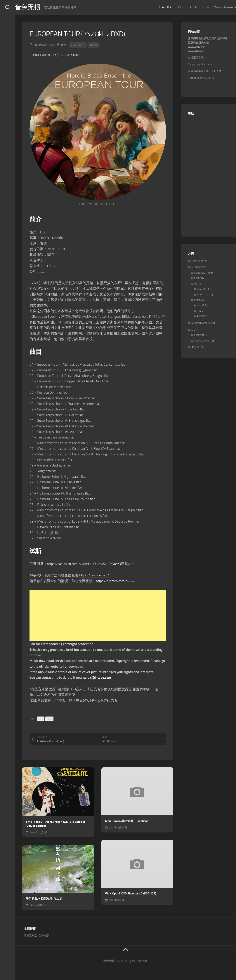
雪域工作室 (30, 936)
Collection (197, 261)
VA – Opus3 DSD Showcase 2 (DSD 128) (131, 894)
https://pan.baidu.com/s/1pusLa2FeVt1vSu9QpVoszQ (87, 564)
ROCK (200, 317)
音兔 (64, 45)
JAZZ (199, 306)
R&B (199, 311)
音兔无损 (35, 8)
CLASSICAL (159, 7)
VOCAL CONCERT (203, 341)
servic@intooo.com (98, 678)
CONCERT (199, 336)
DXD (41, 719)
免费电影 (44, 936)
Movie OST (202, 295)
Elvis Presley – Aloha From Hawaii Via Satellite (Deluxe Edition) (55, 824)
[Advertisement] (98, 616)
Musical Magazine (217, 7)
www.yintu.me (196, 47)
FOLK (186, 7)
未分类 (195, 348)
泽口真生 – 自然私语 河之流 (44, 899)
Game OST (202, 290)
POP (172, 7)
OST (196, 7)
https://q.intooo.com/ (95, 576)
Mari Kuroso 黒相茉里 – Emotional (127, 821)
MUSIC (94, 45)
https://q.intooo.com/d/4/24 (118, 581)
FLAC (49, 719)
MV (193, 330)
